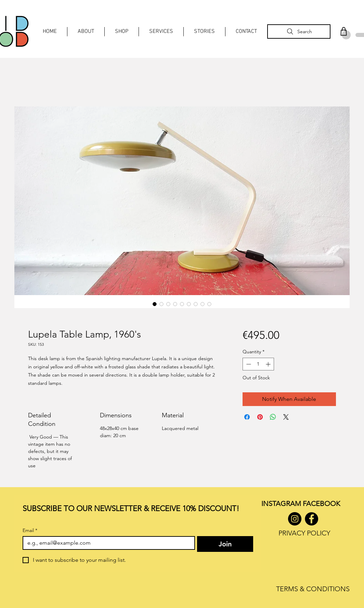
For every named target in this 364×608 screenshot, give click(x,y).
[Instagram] (295, 519)
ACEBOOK (323, 504)
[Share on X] (286, 417)
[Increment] (269, 364)
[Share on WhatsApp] (273, 417)
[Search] (299, 31)
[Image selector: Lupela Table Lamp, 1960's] (155, 304)
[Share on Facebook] (247, 417)
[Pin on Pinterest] (260, 417)
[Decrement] (248, 364)
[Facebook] (311, 519)
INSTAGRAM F (284, 504)
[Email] (107, 543)
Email (30, 530)
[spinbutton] (258, 364)
